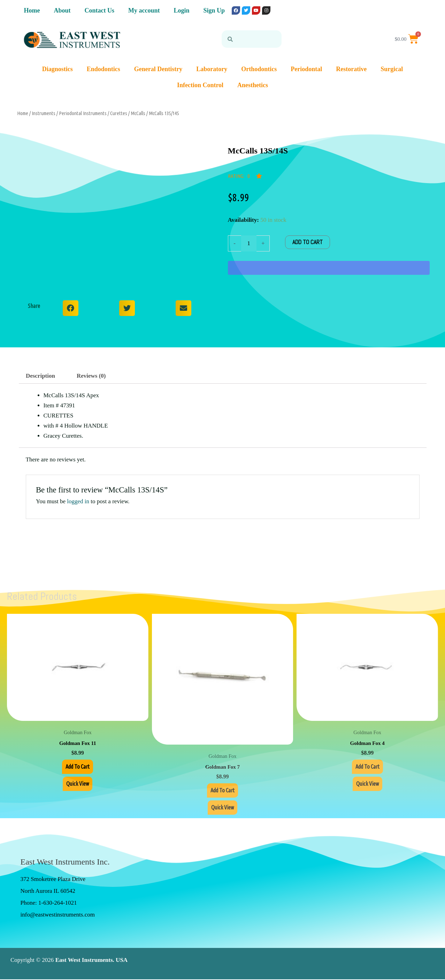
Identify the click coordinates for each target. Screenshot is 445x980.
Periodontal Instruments (83, 113)
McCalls (138, 113)
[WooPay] (329, 268)
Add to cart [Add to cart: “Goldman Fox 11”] (78, 767)
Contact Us (100, 10)
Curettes (119, 113)
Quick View (78, 784)
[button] (71, 308)
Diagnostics (57, 69)
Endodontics (103, 69)
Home (32, 10)
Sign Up (214, 10)
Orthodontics (259, 69)
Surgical (392, 69)
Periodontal (306, 69)
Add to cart (308, 242)
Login (181, 10)
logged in (78, 501)
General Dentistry (158, 69)
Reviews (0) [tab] (91, 376)
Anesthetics (253, 85)
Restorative (351, 69)
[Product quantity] (249, 243)
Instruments (44, 113)
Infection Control (200, 85)
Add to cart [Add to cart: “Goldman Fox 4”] (367, 767)
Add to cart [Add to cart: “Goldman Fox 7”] (222, 790)
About (62, 10)
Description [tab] (40, 376)
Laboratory (212, 69)
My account (144, 10)
